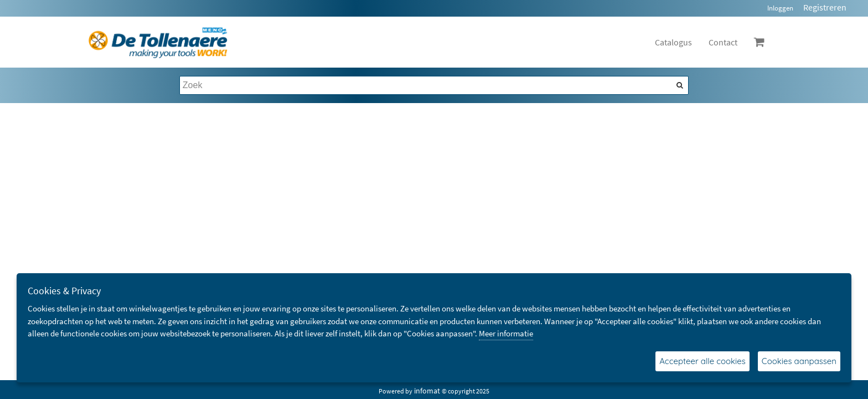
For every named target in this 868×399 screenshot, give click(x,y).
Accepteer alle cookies (702, 361)
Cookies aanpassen (799, 361)
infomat (427, 391)
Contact (723, 42)
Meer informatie (506, 333)
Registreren (825, 7)
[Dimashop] (158, 42)
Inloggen (780, 8)
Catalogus (673, 42)
